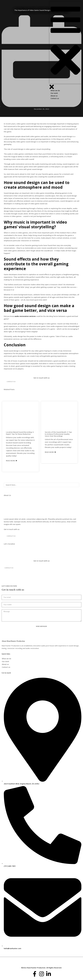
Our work (5, 661)
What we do (6, 659)
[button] (65, 43)
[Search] (8, 490)
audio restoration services (25, 316)
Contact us (6, 667)
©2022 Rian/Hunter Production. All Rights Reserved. (42, 968)
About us (5, 664)
